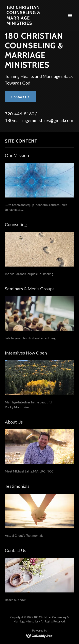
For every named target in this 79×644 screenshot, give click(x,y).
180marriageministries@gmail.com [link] (39, 120)
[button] (70, 16)
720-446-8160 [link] (20, 114)
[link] (29, 23)
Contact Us (20, 97)
